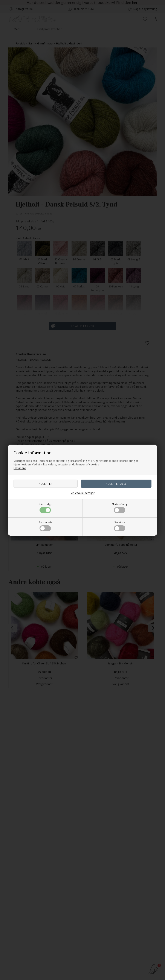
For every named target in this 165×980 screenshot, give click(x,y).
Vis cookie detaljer (83, 493)
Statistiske (120, 526)
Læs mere (20, 468)
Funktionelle (45, 526)
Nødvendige (45, 508)
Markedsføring (120, 508)
